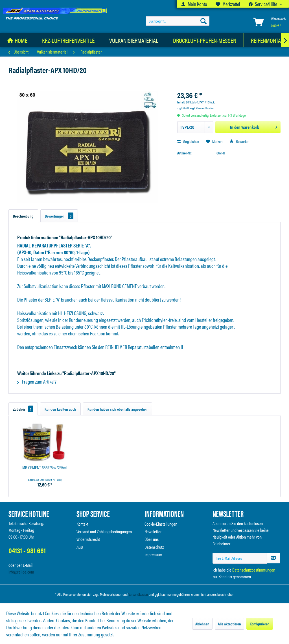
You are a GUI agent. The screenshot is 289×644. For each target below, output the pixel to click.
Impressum (153, 555)
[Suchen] (203, 21)
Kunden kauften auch (60, 409)
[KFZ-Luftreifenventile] (68, 40)
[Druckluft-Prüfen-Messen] (205, 40)
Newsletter (153, 531)
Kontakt (82, 524)
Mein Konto (194, 4)
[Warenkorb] (268, 22)
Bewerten (239, 141)
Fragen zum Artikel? (37, 381)
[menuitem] (194, 4)
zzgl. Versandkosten (202, 108)
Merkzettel (228, 4)
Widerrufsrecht (88, 539)
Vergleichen (188, 141)
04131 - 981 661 (27, 550)
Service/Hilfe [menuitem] (263, 4)
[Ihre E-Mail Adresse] (240, 558)
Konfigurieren (260, 624)
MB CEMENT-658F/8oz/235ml (45, 468)
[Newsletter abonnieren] (273, 558)
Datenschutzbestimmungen (254, 570)
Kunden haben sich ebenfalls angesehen (118, 409)
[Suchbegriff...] (178, 21)
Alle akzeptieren (229, 624)
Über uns (152, 539)
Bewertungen (59, 216)
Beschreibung (23, 216)
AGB (80, 547)
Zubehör (23, 409)
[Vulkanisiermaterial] (134, 40)
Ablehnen (202, 624)
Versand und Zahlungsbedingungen (104, 531)
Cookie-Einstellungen (161, 524)
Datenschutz (154, 547)
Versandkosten (138, 594)
